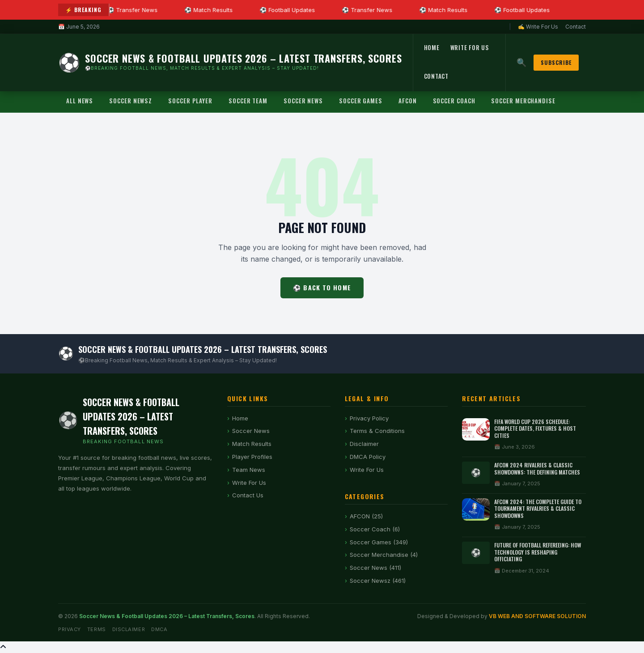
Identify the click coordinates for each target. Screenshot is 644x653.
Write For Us (470, 47)
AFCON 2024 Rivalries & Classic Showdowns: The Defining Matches (537, 469)
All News (80, 101)
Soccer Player (190, 101)
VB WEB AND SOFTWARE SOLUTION (537, 616)
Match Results (252, 444)
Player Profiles (252, 457)
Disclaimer (364, 444)
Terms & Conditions (377, 431)
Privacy (70, 629)
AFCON (408, 101)
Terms (97, 629)
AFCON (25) (366, 516)
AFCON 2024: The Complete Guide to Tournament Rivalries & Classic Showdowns (538, 509)
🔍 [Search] (521, 62)
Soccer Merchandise (523, 101)
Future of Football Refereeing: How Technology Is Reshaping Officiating (538, 552)
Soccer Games (361, 101)
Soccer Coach (454, 101)
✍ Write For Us (538, 27)
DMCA (159, 629)
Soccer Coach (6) (375, 529)
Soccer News (303, 101)
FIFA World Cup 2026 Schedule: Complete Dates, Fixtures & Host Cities (535, 428)
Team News (249, 470)
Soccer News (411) (375, 568)
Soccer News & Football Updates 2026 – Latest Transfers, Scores (167, 616)
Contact (576, 27)
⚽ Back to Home (322, 287)
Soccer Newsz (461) (378, 581)
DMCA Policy (368, 457)
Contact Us (248, 495)
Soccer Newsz (131, 101)
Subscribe (556, 62)
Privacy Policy (369, 418)
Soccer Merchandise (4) (384, 555)
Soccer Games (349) (379, 542)
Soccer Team (248, 101)
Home (432, 47)
